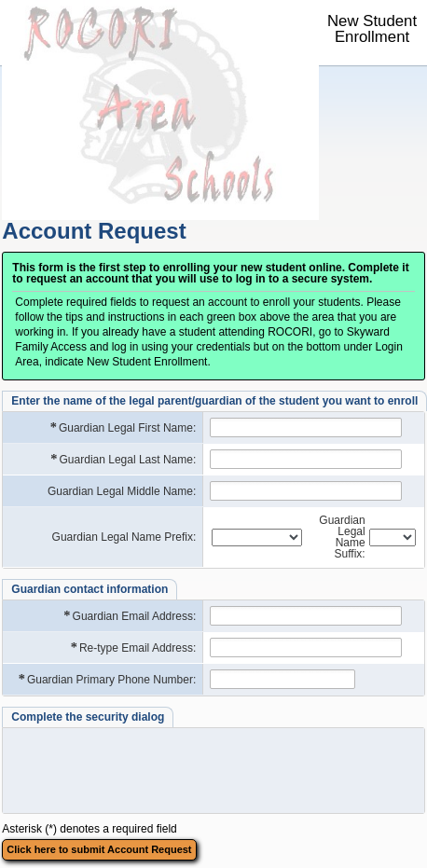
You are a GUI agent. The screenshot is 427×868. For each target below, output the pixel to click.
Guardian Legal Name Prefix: (124, 537)
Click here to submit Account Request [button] (99, 849)
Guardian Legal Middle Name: (122, 491)
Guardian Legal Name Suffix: (342, 537)
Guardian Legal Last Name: (122, 459)
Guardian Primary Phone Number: (107, 679)
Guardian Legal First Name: (123, 427)
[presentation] (151, 770)
